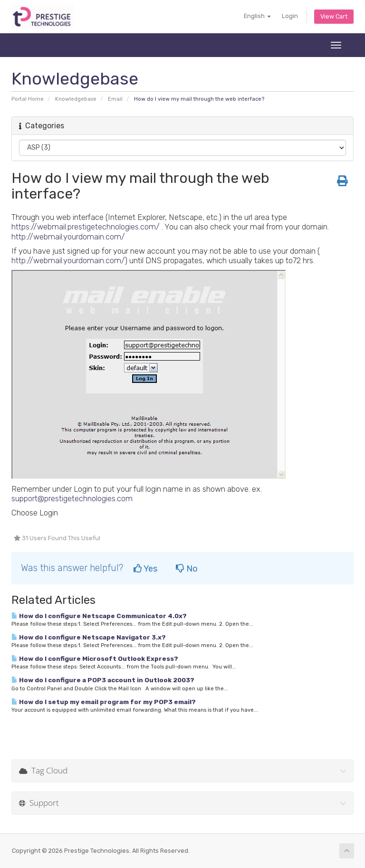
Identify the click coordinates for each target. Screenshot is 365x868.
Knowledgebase (76, 99)
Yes (145, 569)
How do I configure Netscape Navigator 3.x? (89, 637)
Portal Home (28, 99)
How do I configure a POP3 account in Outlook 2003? (103, 680)
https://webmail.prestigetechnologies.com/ (86, 227)
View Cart (334, 16)
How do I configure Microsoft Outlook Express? (95, 658)
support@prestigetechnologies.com (72, 498)
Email (115, 99)
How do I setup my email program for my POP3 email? (104, 702)
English (257, 16)
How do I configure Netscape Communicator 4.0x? (99, 616)
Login (290, 16)
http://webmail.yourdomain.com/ (68, 237)
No (187, 569)
